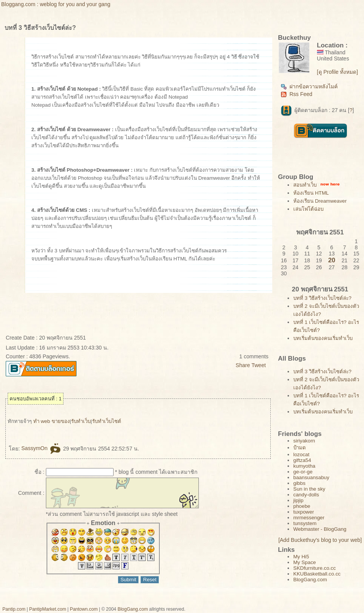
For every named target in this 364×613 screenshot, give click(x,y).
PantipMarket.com (48, 609)
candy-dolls (306, 495)
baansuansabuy (311, 477)
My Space (305, 562)
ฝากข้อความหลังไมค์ (309, 86)
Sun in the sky (309, 489)
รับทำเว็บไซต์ (107, 421)
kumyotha (304, 466)
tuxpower (304, 512)
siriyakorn (304, 441)
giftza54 (302, 460)
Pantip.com (14, 609)
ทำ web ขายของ (52, 421)
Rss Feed (297, 94)
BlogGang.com (310, 580)
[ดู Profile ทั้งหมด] (337, 72)
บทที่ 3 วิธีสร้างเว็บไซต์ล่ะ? (322, 298)
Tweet (259, 365)
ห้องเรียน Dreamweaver (320, 201)
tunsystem (305, 523)
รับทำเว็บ (81, 421)
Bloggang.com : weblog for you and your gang (56, 4)
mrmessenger (309, 518)
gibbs (299, 483)
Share (243, 365)
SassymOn (41, 448)
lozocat (301, 454)
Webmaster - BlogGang (320, 529)
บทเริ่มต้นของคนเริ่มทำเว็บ (323, 338)
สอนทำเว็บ (305, 185)
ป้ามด (300, 448)
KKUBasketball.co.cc (317, 574)
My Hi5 (301, 557)
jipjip (298, 500)
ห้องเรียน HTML (311, 193)
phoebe (302, 506)
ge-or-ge (303, 472)
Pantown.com (84, 609)
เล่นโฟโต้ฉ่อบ (308, 209)
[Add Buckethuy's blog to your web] (320, 540)
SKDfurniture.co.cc (314, 568)
